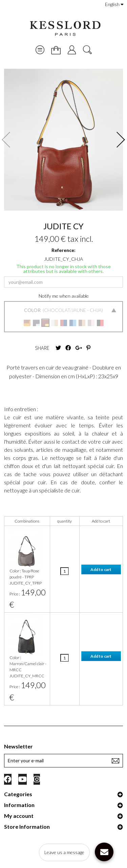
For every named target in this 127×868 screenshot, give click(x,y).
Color (33, 310)
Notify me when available (64, 296)
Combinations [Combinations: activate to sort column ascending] (27, 521)
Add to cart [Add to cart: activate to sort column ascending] (101, 521)
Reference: (63, 250)
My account (19, 816)
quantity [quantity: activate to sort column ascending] (65, 521)
